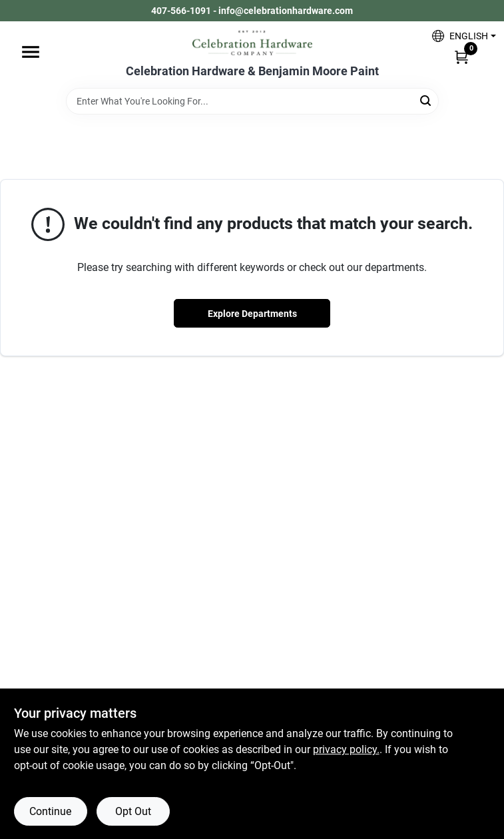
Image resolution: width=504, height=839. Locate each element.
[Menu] (31, 52)
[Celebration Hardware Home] (252, 43)
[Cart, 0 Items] (461, 57)
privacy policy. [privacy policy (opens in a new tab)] (346, 749)
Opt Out (133, 811)
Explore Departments (252, 314)
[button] (459, 36)
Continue (50, 811)
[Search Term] (252, 101)
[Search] (426, 100)
